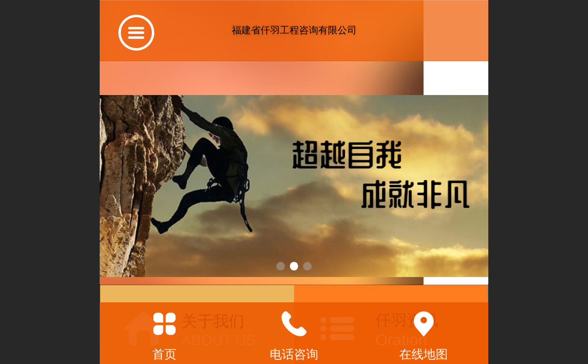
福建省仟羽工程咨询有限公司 (294, 30)
